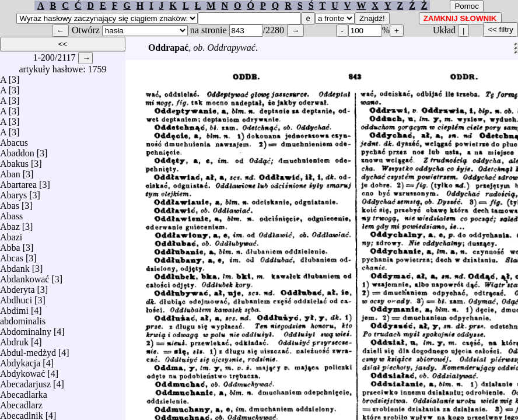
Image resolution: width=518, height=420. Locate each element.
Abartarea (18, 182)
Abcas (12, 255)
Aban (10, 171)
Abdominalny (26, 329)
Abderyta (17, 287)
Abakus (14, 161)
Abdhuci (16, 297)
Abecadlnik (22, 413)
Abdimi (14, 308)
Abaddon (17, 150)
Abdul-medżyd (28, 350)
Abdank (15, 266)
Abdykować (22, 371)
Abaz (10, 224)
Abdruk (14, 339)
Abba (10, 245)
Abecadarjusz (25, 381)
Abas (10, 203)
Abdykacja (20, 360)
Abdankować (24, 276)
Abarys (13, 192)
